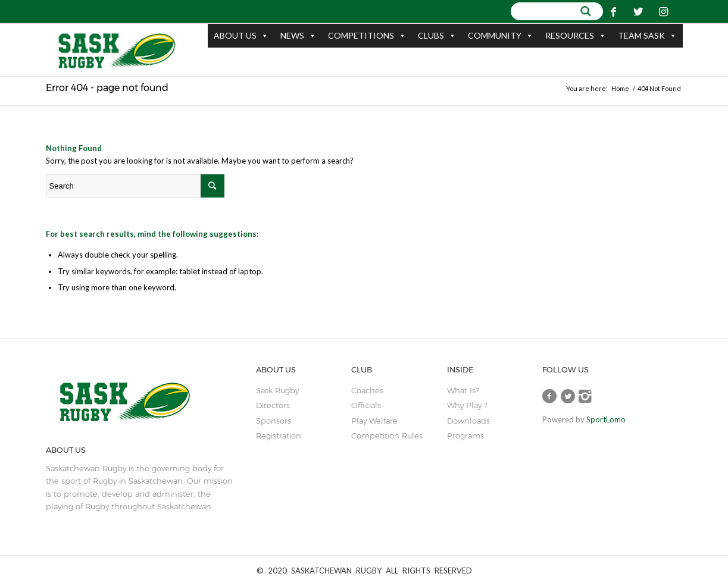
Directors (273, 405)
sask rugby (277, 390)
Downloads (468, 421)
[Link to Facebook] (613, 11)
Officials (366, 405)
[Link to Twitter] (638, 11)
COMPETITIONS (367, 36)
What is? (463, 390)
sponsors (274, 421)
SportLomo (606, 419)
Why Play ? (467, 405)
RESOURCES (576, 36)
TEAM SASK (647, 36)
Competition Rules (387, 435)
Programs (465, 435)
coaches (367, 390)
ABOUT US (241, 36)
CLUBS (437, 36)
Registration (279, 435)
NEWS (298, 36)
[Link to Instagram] (663, 11)
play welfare (374, 421)
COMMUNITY (501, 36)
